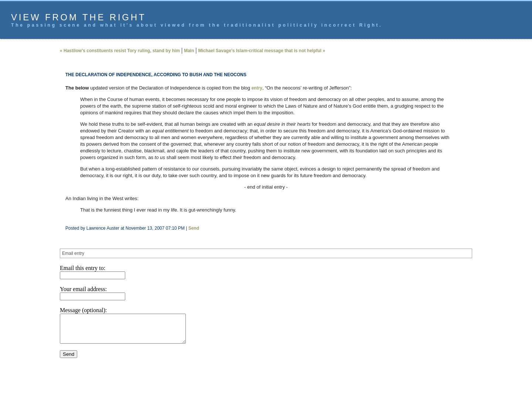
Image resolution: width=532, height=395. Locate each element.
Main (189, 51)
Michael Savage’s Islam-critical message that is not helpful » (262, 51)
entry (257, 88)
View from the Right (79, 17)
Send (194, 228)
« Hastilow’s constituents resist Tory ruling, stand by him (120, 51)
